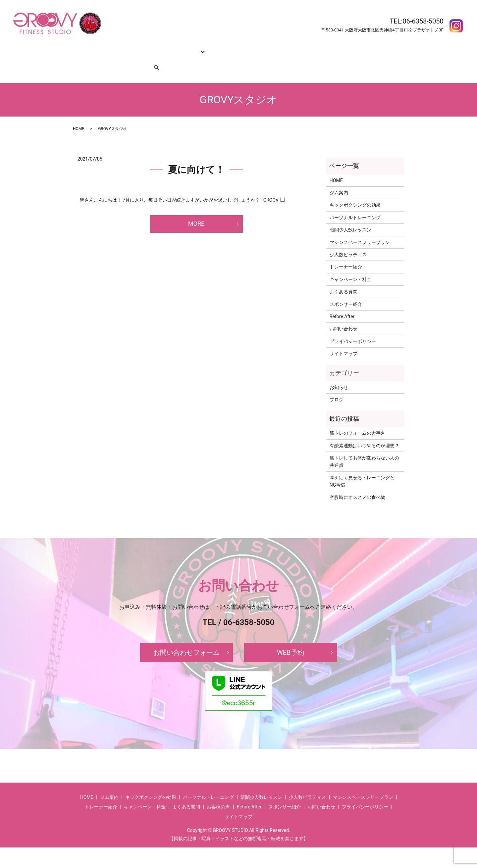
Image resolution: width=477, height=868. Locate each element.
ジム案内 (104, 48)
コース (182, 48)
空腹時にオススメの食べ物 (357, 485)
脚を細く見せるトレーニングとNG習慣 (362, 469)
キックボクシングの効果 (144, 48)
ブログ (337, 387)
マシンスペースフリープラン (360, 230)
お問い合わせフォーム (186, 640)
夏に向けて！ (196, 157)
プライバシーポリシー (353, 329)
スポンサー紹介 (125, 58)
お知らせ (339, 375)
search (153, 58)
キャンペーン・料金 (258, 48)
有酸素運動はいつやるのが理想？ (364, 433)
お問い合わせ (89, 58)
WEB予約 (291, 640)
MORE (196, 211)
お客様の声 (360, 48)
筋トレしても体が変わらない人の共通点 (364, 449)
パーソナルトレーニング (355, 205)
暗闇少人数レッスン (350, 217)
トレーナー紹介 (215, 48)
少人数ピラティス (348, 242)
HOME (82, 48)
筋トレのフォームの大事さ (357, 420)
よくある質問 (298, 48)
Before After (330, 48)
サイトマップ (344, 341)
